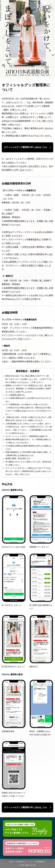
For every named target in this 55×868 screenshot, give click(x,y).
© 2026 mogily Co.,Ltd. (28, 865)
